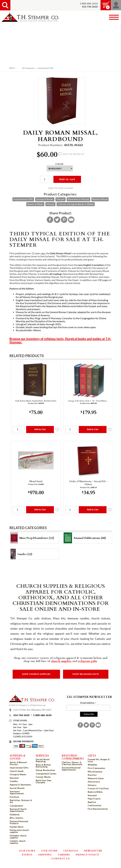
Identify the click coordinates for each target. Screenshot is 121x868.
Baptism (92, 802)
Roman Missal (100, 199)
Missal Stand (36, 481)
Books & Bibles (35, 204)
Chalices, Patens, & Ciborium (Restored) (72, 763)
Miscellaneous (95, 772)
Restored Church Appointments (18, 810)
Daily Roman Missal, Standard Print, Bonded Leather (36, 401)
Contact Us (61, 858)
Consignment (16, 806)
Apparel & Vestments (20, 785)
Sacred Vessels (17, 788)
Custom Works (43, 777)
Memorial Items (96, 778)
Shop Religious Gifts (86, 674)
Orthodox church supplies (18, 837)
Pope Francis (94, 799)
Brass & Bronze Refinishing (43, 766)
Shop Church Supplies (36, 674)
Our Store (49, 851)
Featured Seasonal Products (19, 822)
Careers (64, 854)
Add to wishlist (71, 154)
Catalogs (71, 851)
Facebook (50, 220)
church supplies (61, 661)
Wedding (92, 765)
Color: (60, 164)
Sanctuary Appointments (17, 792)
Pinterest (64, 220)
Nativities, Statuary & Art (21, 801)
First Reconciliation (98, 809)
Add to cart (67, 179)
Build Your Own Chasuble (44, 781)
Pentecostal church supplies (19, 831)
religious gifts (88, 661)
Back (12, 68)
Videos (27, 854)
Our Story (27, 851)
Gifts (92, 755)
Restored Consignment (73, 757)
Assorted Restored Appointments (71, 769)
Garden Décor (17, 827)
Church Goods (17, 771)
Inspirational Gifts (46, 68)
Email (71, 220)
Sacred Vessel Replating (43, 760)
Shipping (45, 854)
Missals (60, 199)
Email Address (88, 703)
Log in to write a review (60, 188)
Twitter (57, 220)
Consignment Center (46, 774)
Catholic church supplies (18, 842)
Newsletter (93, 851)
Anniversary (94, 782)
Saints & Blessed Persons (18, 763)
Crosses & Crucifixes (98, 788)
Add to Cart (40, 429)
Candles (14, 781)
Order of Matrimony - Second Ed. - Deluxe (88, 483)
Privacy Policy (87, 854)
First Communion (96, 768)
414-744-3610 (21, 715)
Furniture (14, 797)
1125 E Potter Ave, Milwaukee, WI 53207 (32, 710)
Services (42, 755)
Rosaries (92, 775)
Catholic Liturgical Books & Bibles (76, 204)
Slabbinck (15, 815)
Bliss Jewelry (16, 818)
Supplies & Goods (18, 757)
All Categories (28, 68)
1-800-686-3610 (89, 4)
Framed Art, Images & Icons (99, 760)
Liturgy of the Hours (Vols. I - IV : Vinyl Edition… (88, 401)
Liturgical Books (45, 199)
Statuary (92, 785)
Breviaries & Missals (78, 199)
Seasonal (14, 778)
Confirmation (95, 805)
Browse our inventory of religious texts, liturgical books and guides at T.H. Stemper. (60, 341)
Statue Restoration (45, 770)
